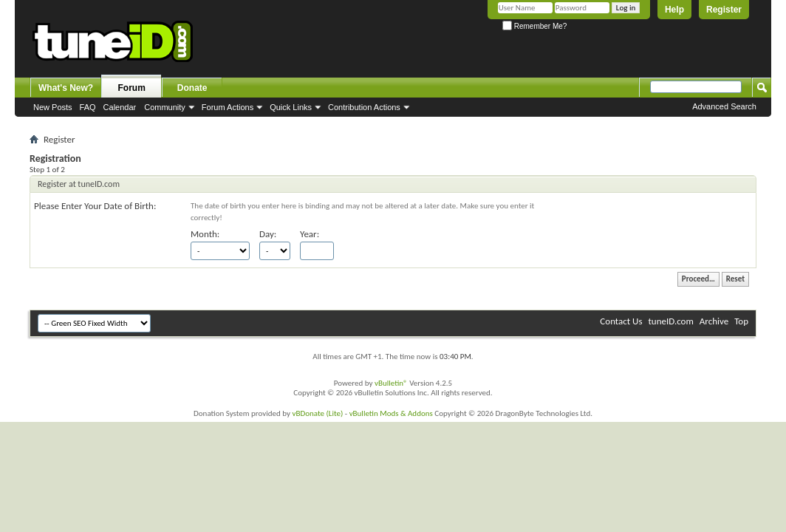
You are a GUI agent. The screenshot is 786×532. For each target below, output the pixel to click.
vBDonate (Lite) (317, 413)
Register (724, 10)
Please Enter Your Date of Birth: (95, 206)
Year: (310, 234)
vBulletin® (391, 383)
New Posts (53, 107)
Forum (132, 88)
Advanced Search (724, 106)
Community (165, 107)
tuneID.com (670, 321)
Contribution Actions (364, 107)
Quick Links (291, 107)
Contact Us (621, 321)
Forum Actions (228, 107)
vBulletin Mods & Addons (391, 413)
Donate (192, 88)
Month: (205, 234)
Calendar (120, 107)
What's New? (66, 88)
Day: (268, 234)
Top (741, 321)
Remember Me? (534, 26)
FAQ (88, 107)
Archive (714, 321)
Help (674, 10)
